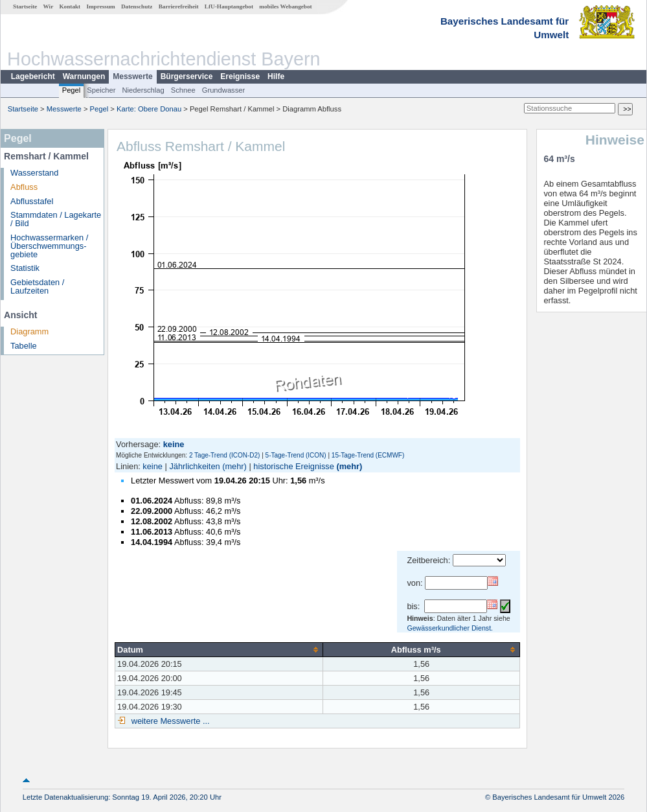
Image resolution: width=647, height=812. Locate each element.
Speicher (101, 90)
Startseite (25, 6)
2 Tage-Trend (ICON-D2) (224, 455)
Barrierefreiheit (179, 6)
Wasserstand (34, 173)
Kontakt (70, 6)
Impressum (100, 6)
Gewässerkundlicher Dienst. (450, 628)
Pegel (72, 90)
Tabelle (24, 346)
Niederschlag (143, 90)
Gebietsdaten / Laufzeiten (37, 286)
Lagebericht (33, 76)
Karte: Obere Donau (149, 109)
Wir (49, 6)
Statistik (25, 268)
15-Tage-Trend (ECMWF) (368, 455)
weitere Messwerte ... (169, 721)
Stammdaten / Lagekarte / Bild (56, 219)
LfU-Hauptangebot (229, 6)
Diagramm (29, 331)
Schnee (183, 90)
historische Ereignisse (293, 466)
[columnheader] (219, 649)
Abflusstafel (32, 201)
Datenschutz (137, 6)
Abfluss (24, 187)
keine (153, 466)
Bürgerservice (187, 76)
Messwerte (132, 76)
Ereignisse (240, 76)
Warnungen (84, 76)
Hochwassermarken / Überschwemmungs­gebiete (49, 246)
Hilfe (276, 76)
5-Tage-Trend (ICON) (296, 455)
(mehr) (234, 466)
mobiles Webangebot (285, 6)
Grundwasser (224, 90)
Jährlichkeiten (194, 466)
